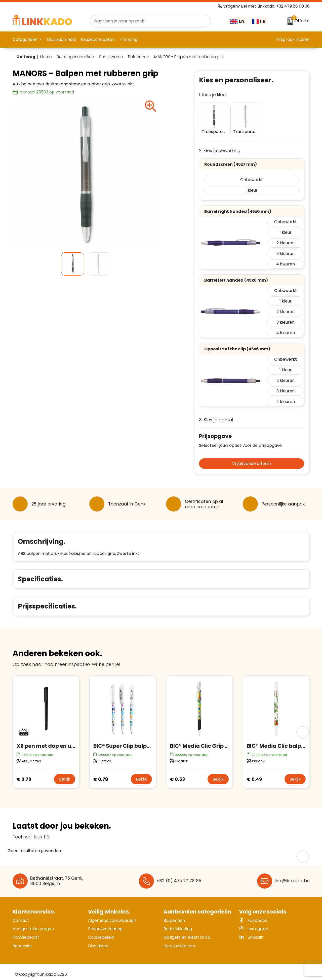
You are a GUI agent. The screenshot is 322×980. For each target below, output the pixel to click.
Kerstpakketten (179, 941)
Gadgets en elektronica (187, 932)
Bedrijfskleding (178, 924)
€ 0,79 (24, 774)
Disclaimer (98, 941)
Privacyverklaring (105, 924)
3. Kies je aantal (216, 415)
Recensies (23, 941)
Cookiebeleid (101, 932)
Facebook (253, 915)
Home (46, 57)
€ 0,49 (254, 774)
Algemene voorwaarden (112, 915)
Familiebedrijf (26, 932)
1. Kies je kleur (213, 95)
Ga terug (26, 57)
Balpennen (139, 57)
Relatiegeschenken (75, 57)
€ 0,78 (101, 774)
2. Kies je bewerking (220, 146)
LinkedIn (251, 932)
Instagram (254, 924)
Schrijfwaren (111, 57)
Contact (21, 915)
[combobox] (145, 21)
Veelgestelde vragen (33, 924)
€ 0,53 (177, 774)
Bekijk (65, 774)
